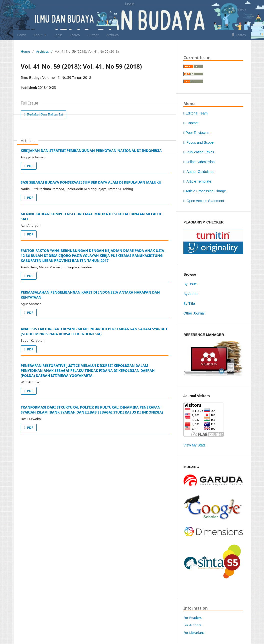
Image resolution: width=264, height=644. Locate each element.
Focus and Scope (198, 142)
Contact (191, 123)
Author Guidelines (199, 172)
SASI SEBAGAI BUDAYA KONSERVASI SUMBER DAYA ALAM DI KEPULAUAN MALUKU (91, 182)
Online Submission (199, 162)
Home (21, 35)
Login (58, 35)
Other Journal (194, 313)
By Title (189, 304)
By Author (191, 294)
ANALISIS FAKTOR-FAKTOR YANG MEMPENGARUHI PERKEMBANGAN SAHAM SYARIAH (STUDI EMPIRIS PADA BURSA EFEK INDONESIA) (94, 331)
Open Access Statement (204, 201)
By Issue (190, 284)
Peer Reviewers (197, 133)
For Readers (193, 618)
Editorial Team (196, 113)
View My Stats (194, 445)
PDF (30, 166)
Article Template (197, 181)
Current (93, 35)
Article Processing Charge (205, 191)
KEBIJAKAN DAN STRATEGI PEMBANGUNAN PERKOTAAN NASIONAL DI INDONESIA (91, 151)
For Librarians (194, 633)
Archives (112, 35)
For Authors (192, 625)
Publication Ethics (199, 152)
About (39, 35)
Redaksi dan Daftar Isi (45, 114)
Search (75, 35)
